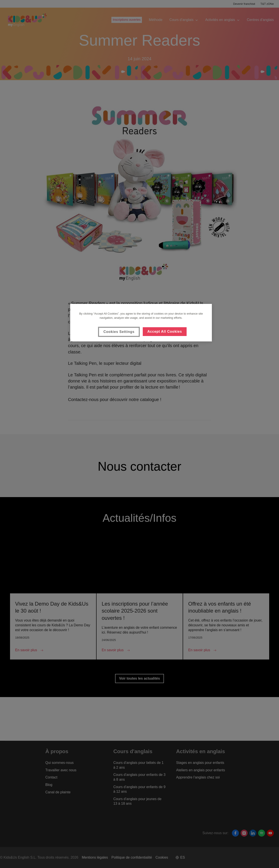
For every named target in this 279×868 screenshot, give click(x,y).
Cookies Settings (119, 332)
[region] (141, 323)
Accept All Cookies (165, 332)
